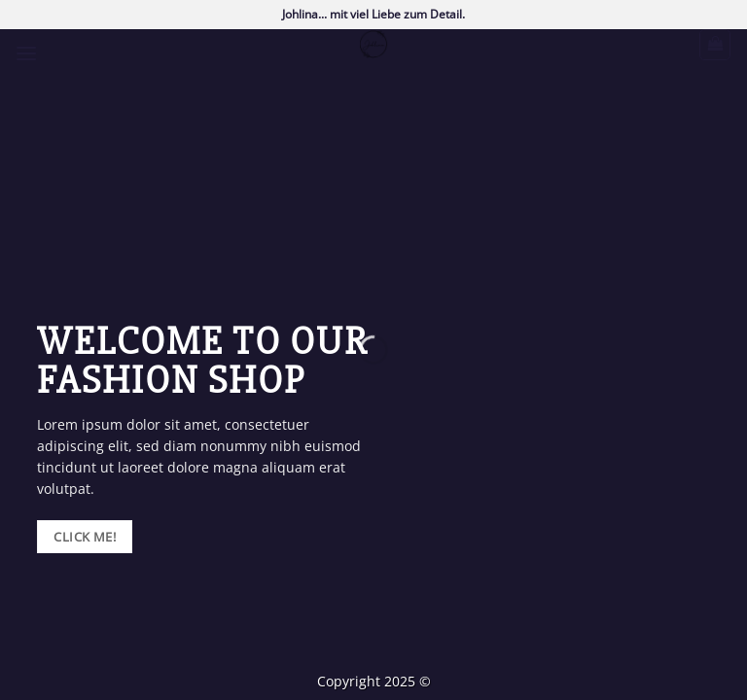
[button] (26, 53)
